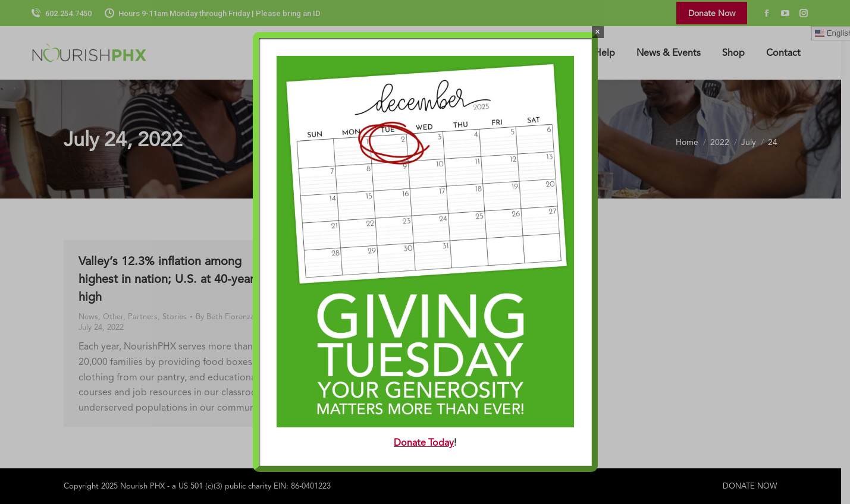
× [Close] (597, 32)
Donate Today (424, 442)
